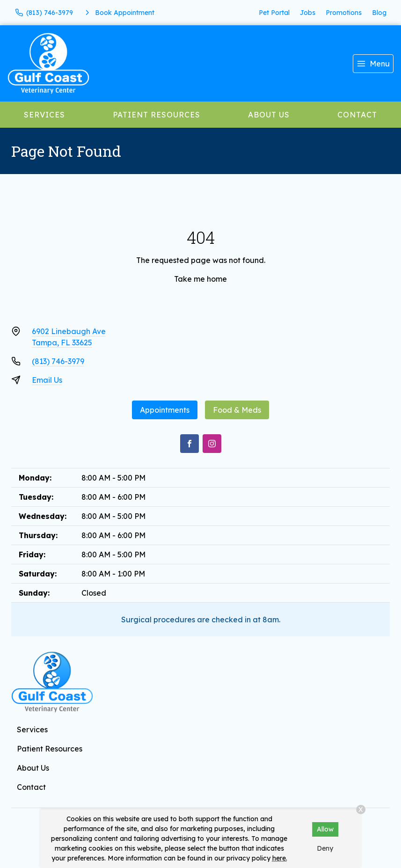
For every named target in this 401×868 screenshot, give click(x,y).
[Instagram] (212, 444)
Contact (357, 115)
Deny (325, 848)
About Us (269, 115)
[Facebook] (190, 444)
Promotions (344, 13)
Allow (325, 829)
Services (44, 115)
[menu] (373, 64)
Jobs (308, 13)
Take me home (200, 279)
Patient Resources (157, 115)
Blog (379, 13)
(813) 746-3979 (58, 361)
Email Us (47, 380)
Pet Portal (274, 13)
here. (280, 858)
